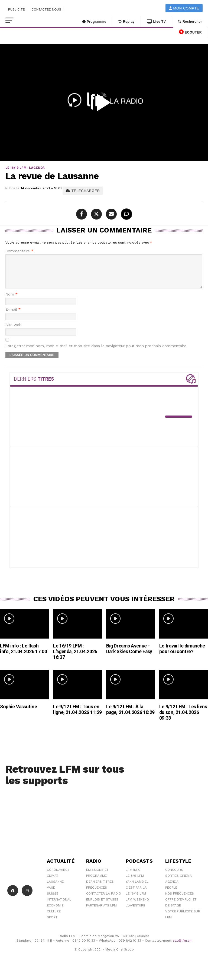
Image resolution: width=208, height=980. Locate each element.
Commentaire (19, 251)
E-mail (13, 316)
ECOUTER (190, 32)
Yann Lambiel (137, 888)
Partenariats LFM (101, 912)
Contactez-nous (46, 9)
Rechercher (190, 22)
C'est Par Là (136, 894)
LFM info (133, 876)
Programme (94, 22)
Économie (55, 912)
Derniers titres (100, 888)
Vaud (51, 894)
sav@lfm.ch (182, 947)
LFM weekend (137, 906)
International (59, 906)
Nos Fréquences (180, 900)
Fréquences (97, 894)
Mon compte (184, 8)
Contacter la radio (104, 900)
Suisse (53, 900)
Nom (12, 301)
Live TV (156, 22)
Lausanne (55, 888)
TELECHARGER (83, 191)
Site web (14, 331)
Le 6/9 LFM (135, 882)
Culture (54, 918)
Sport (52, 924)
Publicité (17, 9)
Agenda (172, 888)
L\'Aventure (135, 912)
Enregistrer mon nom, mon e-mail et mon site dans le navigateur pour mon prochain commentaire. (96, 352)
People (171, 894)
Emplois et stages (102, 906)
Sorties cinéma (178, 882)
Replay (126, 22)
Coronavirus (58, 876)
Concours (174, 876)
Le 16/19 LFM (136, 900)
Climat (53, 882)
